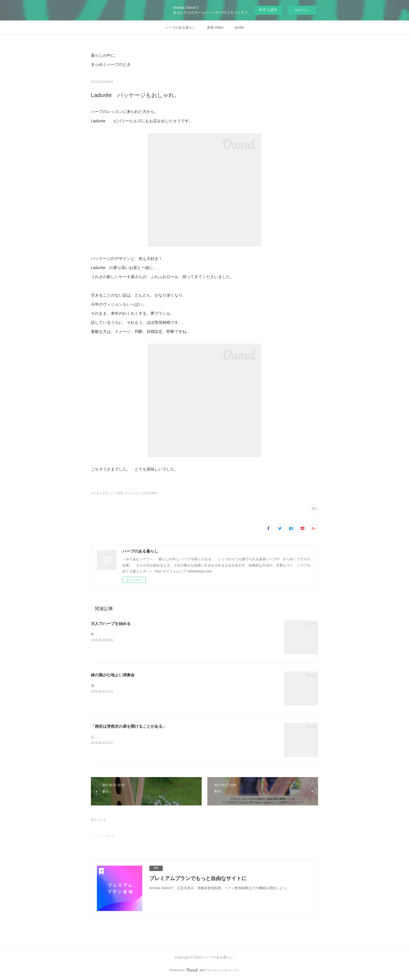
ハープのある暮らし (180, 28)
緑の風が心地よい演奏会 (113, 675)
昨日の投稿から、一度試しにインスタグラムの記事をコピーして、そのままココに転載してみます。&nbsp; (173, 634)
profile (240, 28)
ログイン (302, 10)
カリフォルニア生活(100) (141, 493)
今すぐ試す (268, 10)
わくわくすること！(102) (107, 493)
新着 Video (215, 28)
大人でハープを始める (111, 624)
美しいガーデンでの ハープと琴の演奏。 (122, 686)
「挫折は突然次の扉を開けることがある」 (129, 726)
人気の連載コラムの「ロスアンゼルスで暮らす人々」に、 (135, 737)
